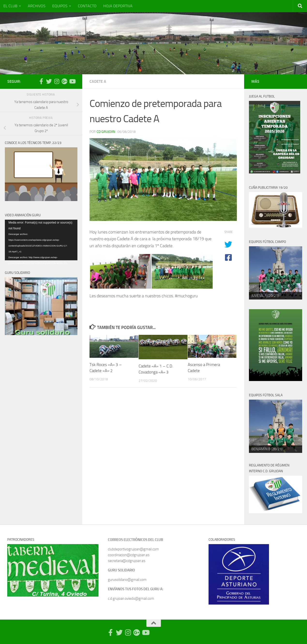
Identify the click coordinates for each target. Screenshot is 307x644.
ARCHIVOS (37, 6)
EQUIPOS (60, 6)
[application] (41, 240)
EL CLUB (10, 6)
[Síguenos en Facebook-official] (41, 81)
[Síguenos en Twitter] (49, 81)
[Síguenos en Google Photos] (64, 81)
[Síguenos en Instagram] (57, 81)
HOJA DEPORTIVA (118, 6)
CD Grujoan (106, 132)
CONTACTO (87, 6)
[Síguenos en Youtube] (72, 81)
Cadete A (98, 81)
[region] (276, 273)
